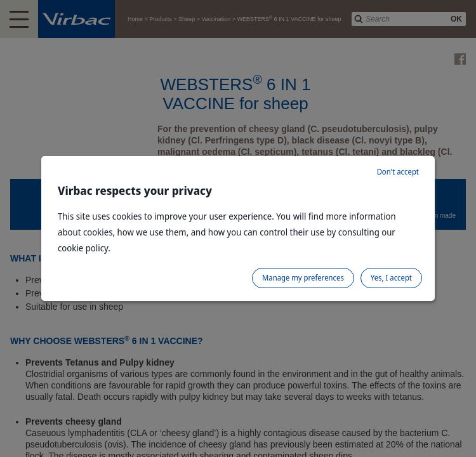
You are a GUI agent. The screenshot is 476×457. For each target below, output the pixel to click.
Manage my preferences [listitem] (303, 278)
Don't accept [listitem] (398, 172)
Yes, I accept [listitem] (391, 278)
